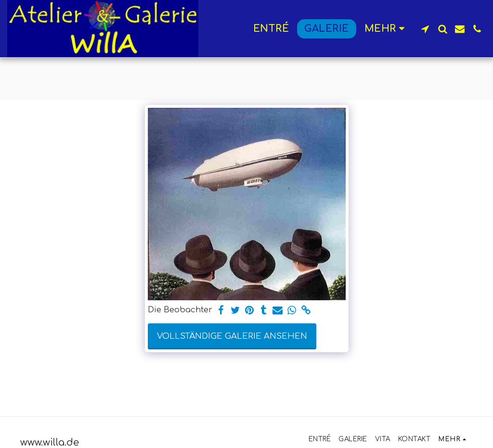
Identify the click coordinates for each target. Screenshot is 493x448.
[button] (425, 29)
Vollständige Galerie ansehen (232, 336)
